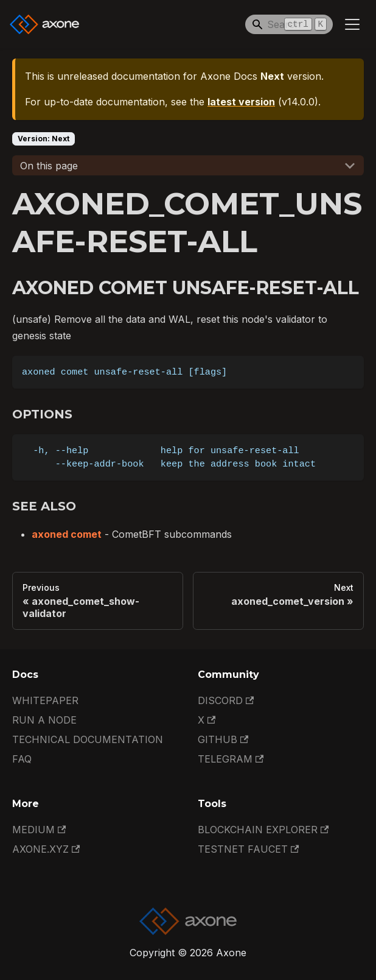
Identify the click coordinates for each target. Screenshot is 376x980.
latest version (241, 102)
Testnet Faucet (248, 849)
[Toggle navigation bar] (352, 24)
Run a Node (44, 720)
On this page (49, 166)
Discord (226, 700)
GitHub (223, 739)
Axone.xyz (46, 849)
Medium (39, 830)
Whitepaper (45, 700)
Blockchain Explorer (263, 830)
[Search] (289, 24)
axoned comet (67, 534)
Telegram (231, 759)
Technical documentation (88, 739)
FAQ (22, 759)
